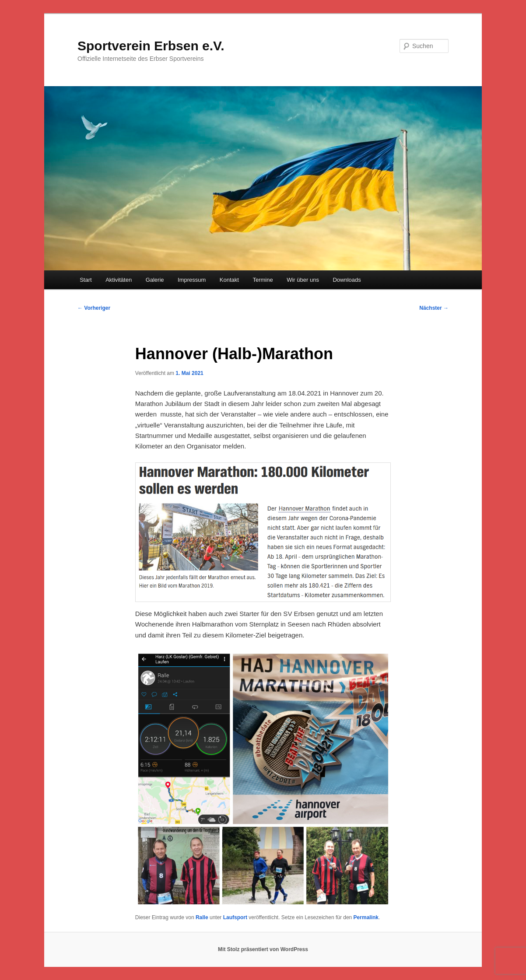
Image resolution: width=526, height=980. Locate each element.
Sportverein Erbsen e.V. (151, 46)
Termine (263, 280)
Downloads (347, 280)
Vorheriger (94, 308)
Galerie (155, 280)
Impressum (192, 280)
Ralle (202, 917)
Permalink (366, 917)
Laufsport (235, 917)
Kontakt (229, 280)
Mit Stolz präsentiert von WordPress (263, 949)
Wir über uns (303, 280)
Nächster (434, 308)
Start (86, 280)
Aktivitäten (119, 280)
